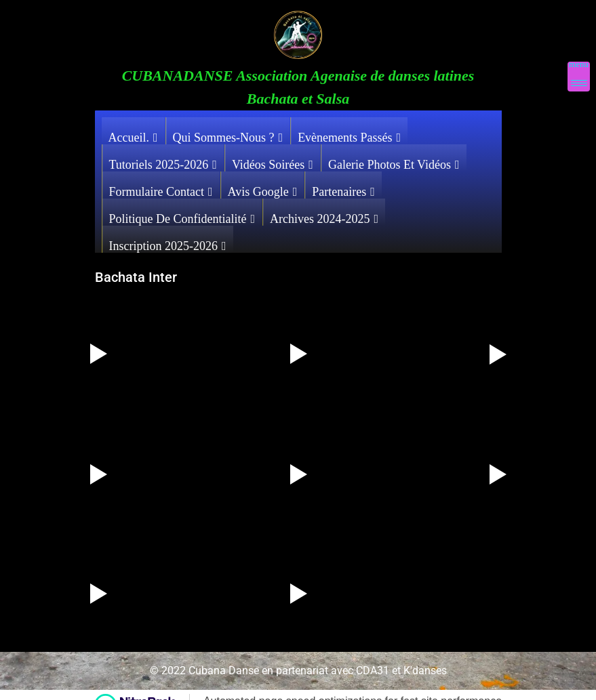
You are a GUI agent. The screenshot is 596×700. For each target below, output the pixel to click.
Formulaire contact (161, 188)
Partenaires (343, 188)
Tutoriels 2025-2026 (163, 161)
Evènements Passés (349, 134)
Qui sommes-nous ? (228, 134)
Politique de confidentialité (182, 215)
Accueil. (133, 134)
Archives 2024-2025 (324, 215)
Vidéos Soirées (273, 161)
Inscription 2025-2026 (168, 243)
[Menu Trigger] (579, 77)
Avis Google (263, 188)
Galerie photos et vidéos (394, 161)
